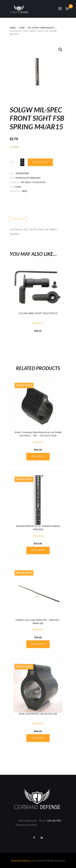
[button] (60, 50)
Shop (22, 28)
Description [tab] (18, 219)
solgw (18, 187)
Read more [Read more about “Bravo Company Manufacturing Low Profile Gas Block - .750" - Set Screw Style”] (38, 456)
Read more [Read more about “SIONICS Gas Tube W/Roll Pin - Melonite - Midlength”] (38, 644)
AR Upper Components (41, 28)
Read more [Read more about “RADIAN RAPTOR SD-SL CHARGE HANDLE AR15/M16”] (38, 550)
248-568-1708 (54, 821)
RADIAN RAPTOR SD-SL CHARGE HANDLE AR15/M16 (38, 528)
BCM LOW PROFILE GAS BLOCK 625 (38, 714)
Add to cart (40, 162)
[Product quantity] (17, 162)
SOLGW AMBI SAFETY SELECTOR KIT (38, 314)
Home (13, 28)
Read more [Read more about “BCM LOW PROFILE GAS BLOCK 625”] (38, 738)
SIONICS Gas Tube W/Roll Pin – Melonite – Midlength (38, 622)
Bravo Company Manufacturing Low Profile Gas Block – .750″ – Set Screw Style (38, 434)
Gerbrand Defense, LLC (23, 861)
